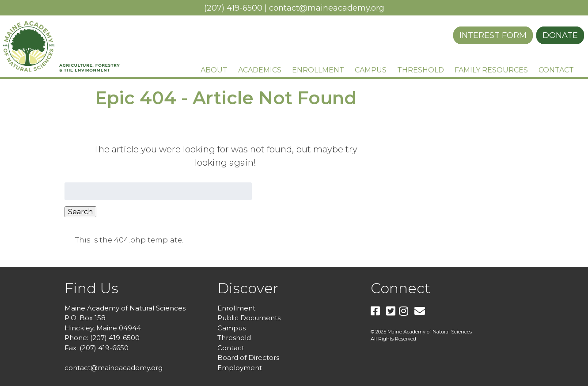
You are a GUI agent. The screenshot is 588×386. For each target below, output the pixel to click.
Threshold (421, 70)
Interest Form (493, 35)
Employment (240, 368)
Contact (556, 70)
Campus (371, 70)
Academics (260, 70)
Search (80, 212)
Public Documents (249, 318)
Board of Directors (248, 358)
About (214, 70)
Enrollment (318, 70)
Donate (560, 35)
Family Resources (491, 70)
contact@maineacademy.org (327, 8)
